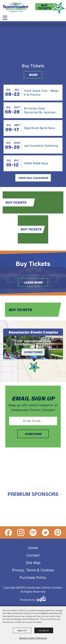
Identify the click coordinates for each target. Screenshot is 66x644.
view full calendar (33, 178)
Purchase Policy (33, 577)
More (33, 75)
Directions (33, 352)
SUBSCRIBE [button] (33, 434)
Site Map (33, 563)
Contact (33, 555)
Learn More (33, 282)
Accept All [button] (44, 630)
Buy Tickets (44, 7)
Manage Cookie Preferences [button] (33, 638)
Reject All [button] (22, 630)
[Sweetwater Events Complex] (16, 8)
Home (33, 548)
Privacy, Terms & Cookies (33, 570)
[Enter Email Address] (33, 421)
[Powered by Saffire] (41, 599)
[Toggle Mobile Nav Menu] (5, 18)
